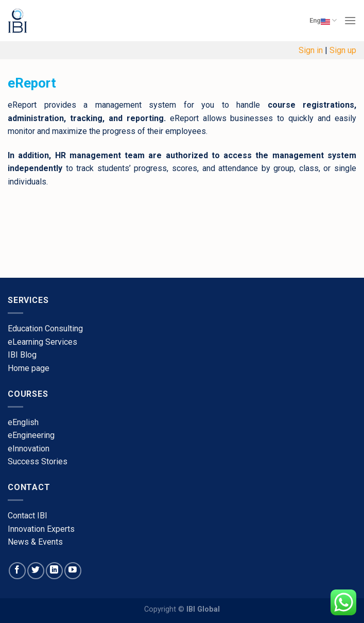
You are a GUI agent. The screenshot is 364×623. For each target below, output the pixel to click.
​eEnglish (23, 422)
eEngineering (31, 435)
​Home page (29, 368)
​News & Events (35, 542)
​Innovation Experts (41, 529)
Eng (323, 21)
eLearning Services (42, 342)
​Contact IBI (28, 516)
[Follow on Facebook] (17, 571)
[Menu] (350, 20)
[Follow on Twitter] (36, 571)
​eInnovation (29, 449)
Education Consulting (45, 329)
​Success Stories (38, 461)
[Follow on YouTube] (73, 571)
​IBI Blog (22, 355)
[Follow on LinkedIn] (54, 571)
